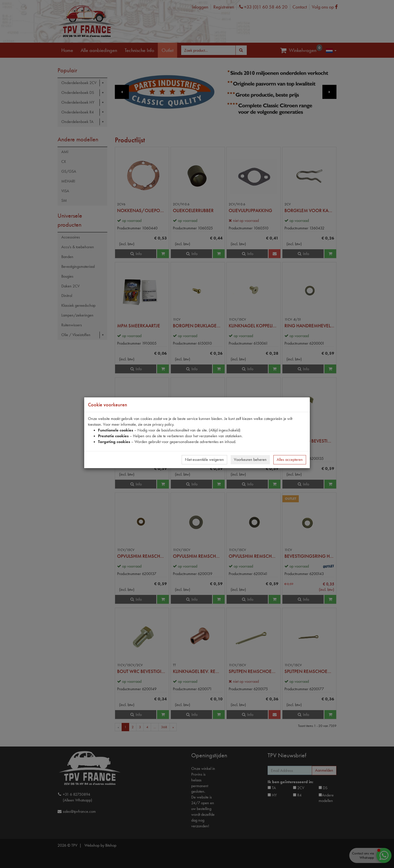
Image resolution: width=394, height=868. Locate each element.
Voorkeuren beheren (250, 459)
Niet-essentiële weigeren (204, 459)
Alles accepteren (290, 459)
